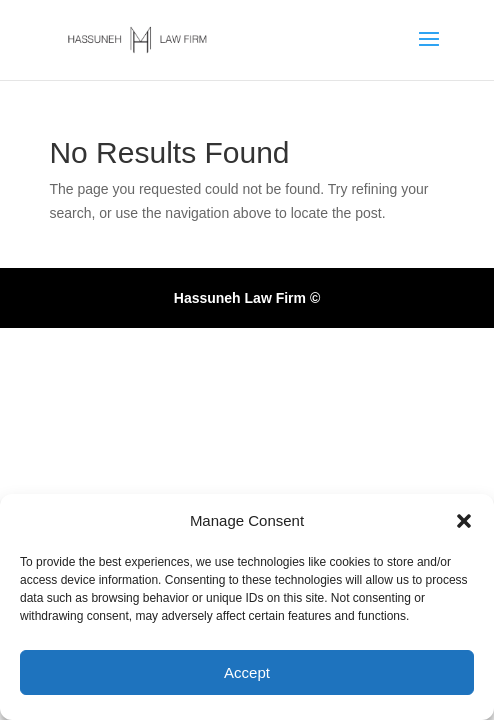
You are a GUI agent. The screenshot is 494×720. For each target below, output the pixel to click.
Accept (247, 672)
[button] (464, 521)
